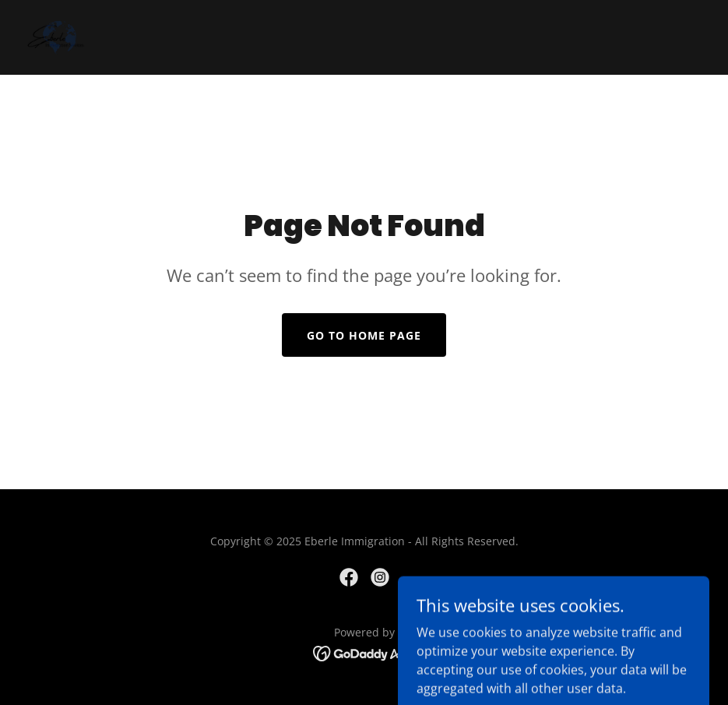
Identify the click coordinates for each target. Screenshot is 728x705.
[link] (56, 37)
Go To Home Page (364, 335)
